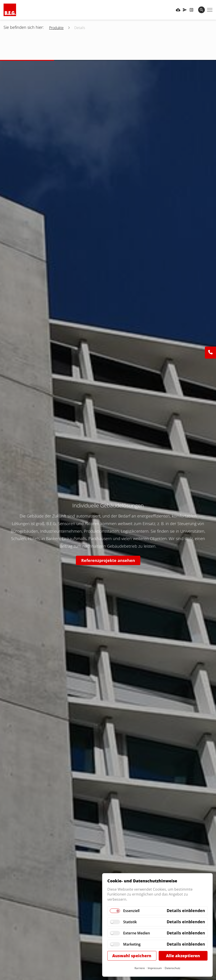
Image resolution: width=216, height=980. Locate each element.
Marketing (132, 944)
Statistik (130, 922)
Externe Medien (137, 933)
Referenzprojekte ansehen (108, 560)
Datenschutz (172, 968)
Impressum (155, 968)
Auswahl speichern (132, 956)
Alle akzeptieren (183, 956)
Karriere (140, 968)
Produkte (56, 28)
